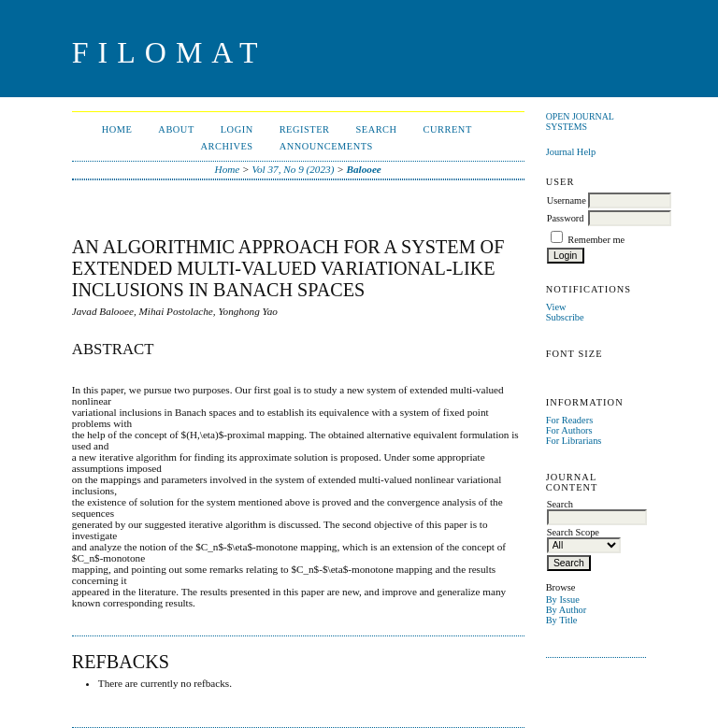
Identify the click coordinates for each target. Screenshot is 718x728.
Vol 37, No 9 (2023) (293, 169)
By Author (567, 610)
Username (567, 200)
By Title (562, 620)
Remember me (596, 240)
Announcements (326, 146)
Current (448, 129)
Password (566, 218)
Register (305, 129)
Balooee (364, 169)
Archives (227, 146)
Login (237, 129)
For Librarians (574, 441)
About (176, 129)
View (556, 307)
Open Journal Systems (580, 121)
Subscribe (565, 317)
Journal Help (571, 152)
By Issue (563, 600)
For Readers (570, 420)
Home (117, 129)
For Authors (569, 430)
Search (376, 129)
